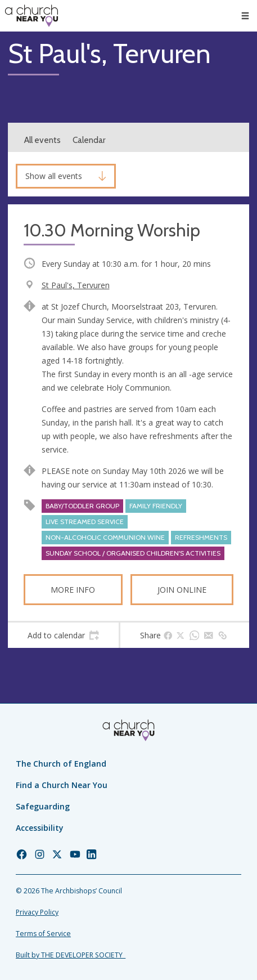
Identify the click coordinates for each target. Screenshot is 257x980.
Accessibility (40, 828)
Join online (182, 590)
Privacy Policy (37, 912)
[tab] (63, 636)
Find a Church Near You (62, 785)
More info (73, 590)
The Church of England (61, 764)
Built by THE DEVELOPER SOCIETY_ (71, 955)
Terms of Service (43, 934)
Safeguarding (43, 806)
